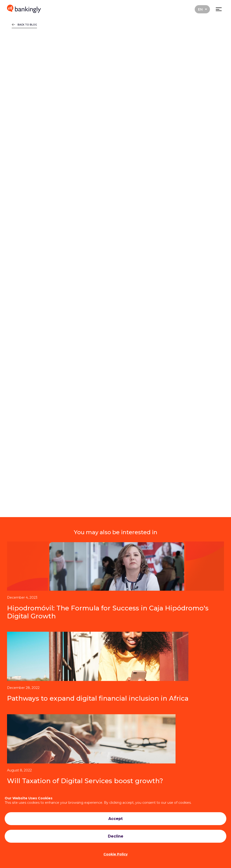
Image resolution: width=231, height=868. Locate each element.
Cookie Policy (115, 854)
